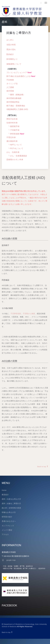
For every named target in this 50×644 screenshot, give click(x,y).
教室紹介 (5, 495)
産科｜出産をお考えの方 (11, 499)
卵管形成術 (15, 134)
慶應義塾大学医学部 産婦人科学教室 (22, 11)
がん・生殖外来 (13, 152)
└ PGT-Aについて (15, 148)
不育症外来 (11, 137)
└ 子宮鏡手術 (13, 130)
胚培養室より (12, 59)
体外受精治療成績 (14, 98)
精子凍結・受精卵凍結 (16, 106)
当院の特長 (11, 45)
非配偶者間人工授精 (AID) (17, 109)
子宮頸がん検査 (29, 316)
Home (4, 490)
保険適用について (14, 64)
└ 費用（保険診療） (16, 95)
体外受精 (10, 91)
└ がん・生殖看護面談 (17, 156)
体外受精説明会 (13, 102)
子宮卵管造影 (16, 316)
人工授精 (10, 87)
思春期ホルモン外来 (15, 160)
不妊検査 (10, 80)
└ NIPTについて (14, 145)
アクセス (5, 534)
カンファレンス (8, 526)
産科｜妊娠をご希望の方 (11, 503)
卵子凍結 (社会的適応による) (18, 76)
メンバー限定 (7, 530)
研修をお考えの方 (9, 512)
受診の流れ (11, 49)
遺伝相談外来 (12, 141)
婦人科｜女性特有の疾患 (11, 508)
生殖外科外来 (12, 123)
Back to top (43, 469)
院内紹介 (10, 54)
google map (11, 560)
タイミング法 (12, 84)
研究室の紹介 (7, 517)
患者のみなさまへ (9, 521)
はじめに (10, 40)
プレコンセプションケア (17, 73)
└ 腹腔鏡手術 (13, 126)
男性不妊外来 (12, 119)
